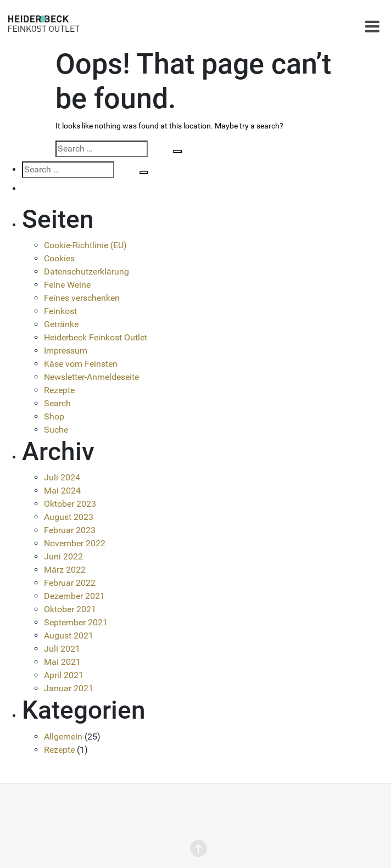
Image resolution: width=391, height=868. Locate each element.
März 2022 (65, 570)
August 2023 (69, 517)
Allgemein (63, 737)
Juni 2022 (63, 556)
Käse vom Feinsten (81, 364)
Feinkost (60, 311)
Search (57, 403)
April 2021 (64, 675)
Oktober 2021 (70, 609)
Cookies (59, 258)
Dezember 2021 (74, 596)
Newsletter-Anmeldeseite (91, 377)
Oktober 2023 (70, 504)
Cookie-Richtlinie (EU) (85, 245)
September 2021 (76, 622)
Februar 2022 (70, 583)
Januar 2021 (69, 688)
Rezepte (59, 390)
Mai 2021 (62, 662)
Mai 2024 (62, 491)
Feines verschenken (82, 298)
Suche (56, 430)
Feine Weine (67, 285)
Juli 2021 (62, 649)
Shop (54, 416)
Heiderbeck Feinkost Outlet (96, 337)
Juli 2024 (62, 477)
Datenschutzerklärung (86, 271)
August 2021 (69, 635)
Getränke (61, 324)
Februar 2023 (70, 530)
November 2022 (75, 543)
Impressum (66, 351)
